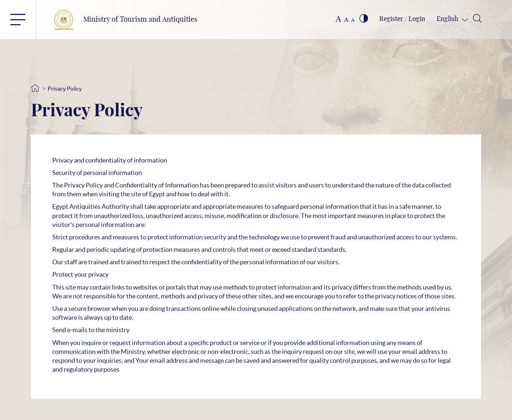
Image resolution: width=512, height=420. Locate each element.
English (448, 19)
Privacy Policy (65, 89)
